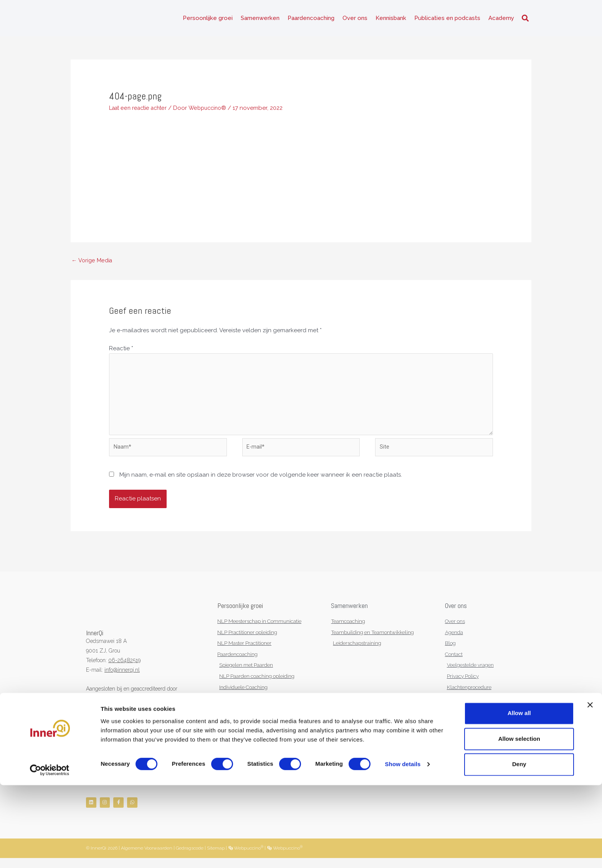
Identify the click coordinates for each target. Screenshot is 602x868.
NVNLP (95, 705)
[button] (525, 19)
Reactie (121, 351)
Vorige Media (93, 262)
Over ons (355, 19)
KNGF (120, 705)
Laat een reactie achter (141, 110)
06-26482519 (124, 668)
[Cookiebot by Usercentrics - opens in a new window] (50, 853)
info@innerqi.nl (122, 677)
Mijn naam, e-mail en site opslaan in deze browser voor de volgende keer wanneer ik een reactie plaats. (261, 482)
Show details (403, 847)
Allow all (519, 796)
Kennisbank (391, 19)
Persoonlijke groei (208, 19)
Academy (501, 19)
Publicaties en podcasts (447, 19)
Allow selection (519, 822)
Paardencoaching (311, 19)
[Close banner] (590, 788)
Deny (519, 847)
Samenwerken (260, 19)
